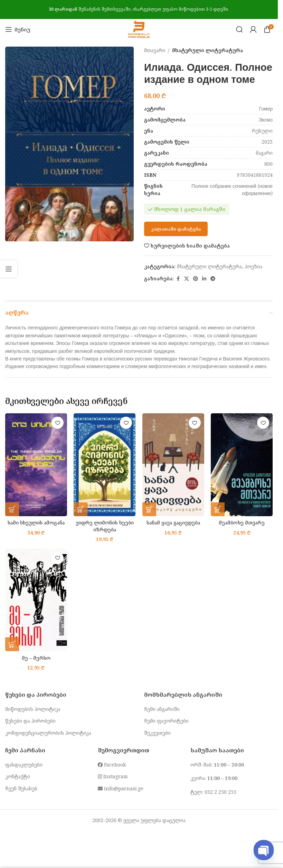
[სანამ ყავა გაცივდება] (173, 465)
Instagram (113, 776)
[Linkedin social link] (204, 279)
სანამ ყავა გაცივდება (173, 523)
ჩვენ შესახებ (21, 788)
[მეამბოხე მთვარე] (242, 465)
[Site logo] (139, 29)
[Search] (239, 29)
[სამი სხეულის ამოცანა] (36, 465)
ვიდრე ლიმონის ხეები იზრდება (105, 526)
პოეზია (253, 266)
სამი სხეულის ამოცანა (36, 523)
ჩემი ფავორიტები (166, 721)
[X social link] (187, 279)
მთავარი (155, 50)
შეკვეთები (157, 733)
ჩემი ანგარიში (162, 709)
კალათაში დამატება (176, 229)
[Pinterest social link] (196, 279)
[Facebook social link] (178, 279)
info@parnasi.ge (121, 788)
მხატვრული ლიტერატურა (207, 50)
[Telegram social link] (213, 279)
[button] (12, 509)
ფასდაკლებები (24, 765)
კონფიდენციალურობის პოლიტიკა (48, 733)
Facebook (112, 765)
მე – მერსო (36, 658)
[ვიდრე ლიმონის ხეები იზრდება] (105, 465)
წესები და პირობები (30, 721)
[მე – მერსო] (36, 600)
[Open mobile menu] (18, 29)
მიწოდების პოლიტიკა (33, 709)
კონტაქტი (18, 776)
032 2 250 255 (220, 792)
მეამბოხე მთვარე (242, 523)
